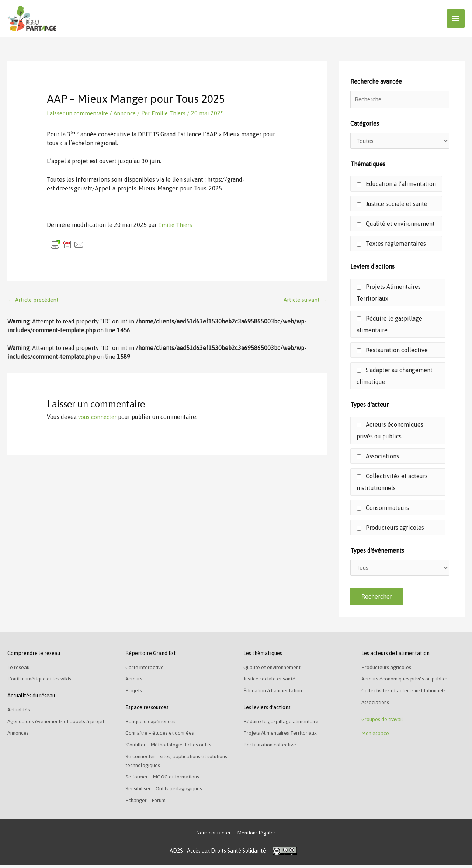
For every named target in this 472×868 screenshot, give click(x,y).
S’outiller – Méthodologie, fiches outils (170, 747)
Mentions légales (257, 836)
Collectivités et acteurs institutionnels (392, 483)
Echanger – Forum (147, 803)
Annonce (128, 113)
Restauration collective (392, 351)
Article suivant (304, 300)
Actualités (19, 712)
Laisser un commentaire (79, 113)
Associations (378, 457)
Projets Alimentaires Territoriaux (389, 293)
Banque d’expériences (151, 724)
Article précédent (35, 300)
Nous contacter (213, 836)
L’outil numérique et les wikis (41, 681)
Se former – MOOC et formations (165, 780)
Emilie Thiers (176, 224)
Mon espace (376, 737)
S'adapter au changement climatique (395, 377)
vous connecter (98, 416)
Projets (134, 693)
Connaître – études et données (162, 735)
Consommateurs (383, 508)
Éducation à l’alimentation (396, 185)
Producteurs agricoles (390, 528)
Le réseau (19, 669)
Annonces (19, 735)
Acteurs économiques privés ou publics (390, 431)
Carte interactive (146, 669)
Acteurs (134, 681)
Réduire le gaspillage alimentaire (389, 325)
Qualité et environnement (396, 225)
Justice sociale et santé (392, 205)
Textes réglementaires (391, 245)
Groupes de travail (383, 722)
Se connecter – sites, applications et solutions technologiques (168, 763)
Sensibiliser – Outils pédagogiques (166, 791)
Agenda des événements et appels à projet (58, 724)
